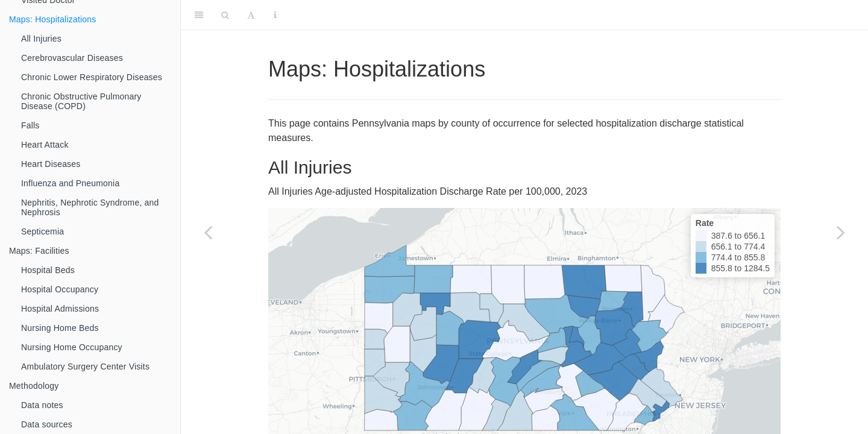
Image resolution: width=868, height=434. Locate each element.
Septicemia (42, 231)
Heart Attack (45, 145)
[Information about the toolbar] (275, 15)
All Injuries (41, 39)
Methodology (34, 386)
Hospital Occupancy (60, 289)
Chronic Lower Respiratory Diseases (92, 77)
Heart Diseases (51, 164)
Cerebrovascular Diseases (72, 58)
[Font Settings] (251, 15)
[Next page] (841, 232)
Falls (30, 125)
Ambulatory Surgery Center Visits (85, 366)
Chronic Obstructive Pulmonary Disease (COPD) (81, 101)
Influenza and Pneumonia (70, 183)
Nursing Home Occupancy (72, 347)
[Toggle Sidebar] (199, 15)
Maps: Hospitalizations (52, 19)
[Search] (225, 15)
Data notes (42, 405)
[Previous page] (208, 232)
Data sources (47, 424)
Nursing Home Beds (60, 328)
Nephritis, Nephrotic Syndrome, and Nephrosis (90, 207)
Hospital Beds (48, 270)
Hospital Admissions (60, 309)
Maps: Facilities (39, 251)
